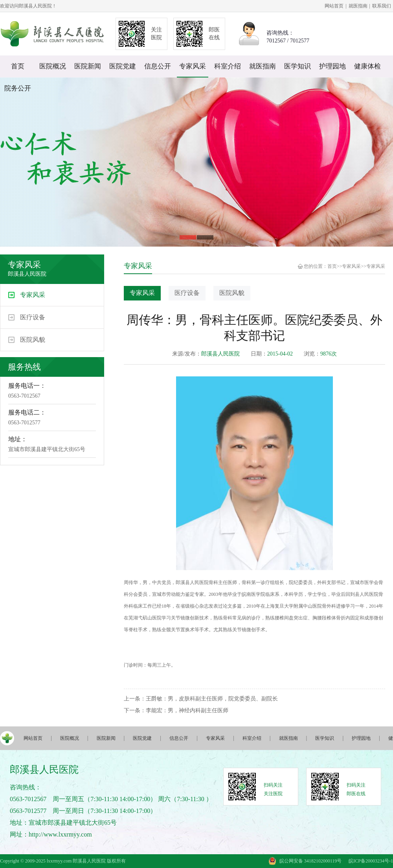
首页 (18, 66)
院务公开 (18, 88)
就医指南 (358, 6)
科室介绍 (228, 66)
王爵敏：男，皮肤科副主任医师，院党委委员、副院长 (212, 699)
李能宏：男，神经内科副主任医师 (187, 710)
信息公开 (158, 66)
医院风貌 (33, 340)
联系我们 (382, 6)
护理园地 (332, 66)
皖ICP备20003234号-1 (371, 861)
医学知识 (298, 66)
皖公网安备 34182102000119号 (311, 861)
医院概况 (53, 66)
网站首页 (334, 6)
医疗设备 (33, 317)
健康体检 (367, 66)
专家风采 (193, 66)
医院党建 (123, 66)
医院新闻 (88, 66)
